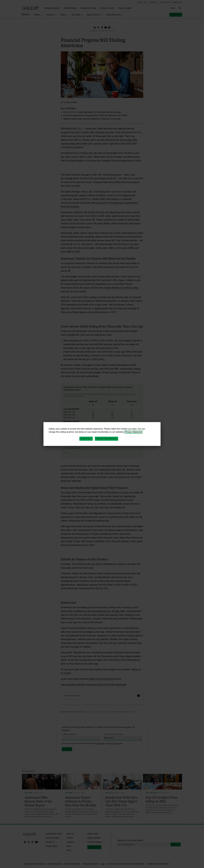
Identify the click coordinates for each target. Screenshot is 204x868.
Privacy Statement (133, 432)
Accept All (86, 439)
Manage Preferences (106, 439)
